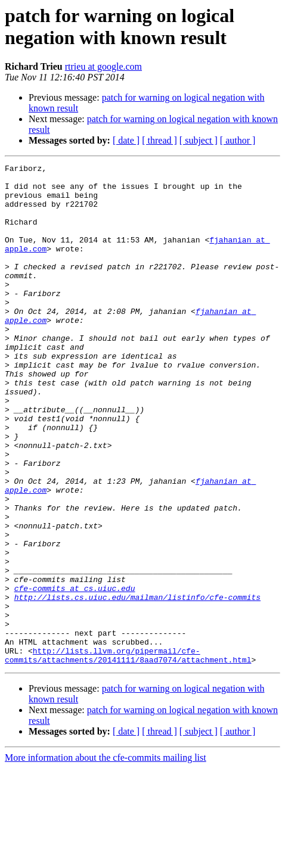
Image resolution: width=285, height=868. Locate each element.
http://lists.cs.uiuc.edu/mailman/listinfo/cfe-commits (137, 685)
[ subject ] (199, 140)
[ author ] (238, 140)
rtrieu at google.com (103, 66)
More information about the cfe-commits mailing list (106, 858)
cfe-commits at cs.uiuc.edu (75, 674)
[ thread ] (159, 140)
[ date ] (126, 140)
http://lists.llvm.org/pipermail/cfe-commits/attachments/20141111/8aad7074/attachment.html (128, 754)
